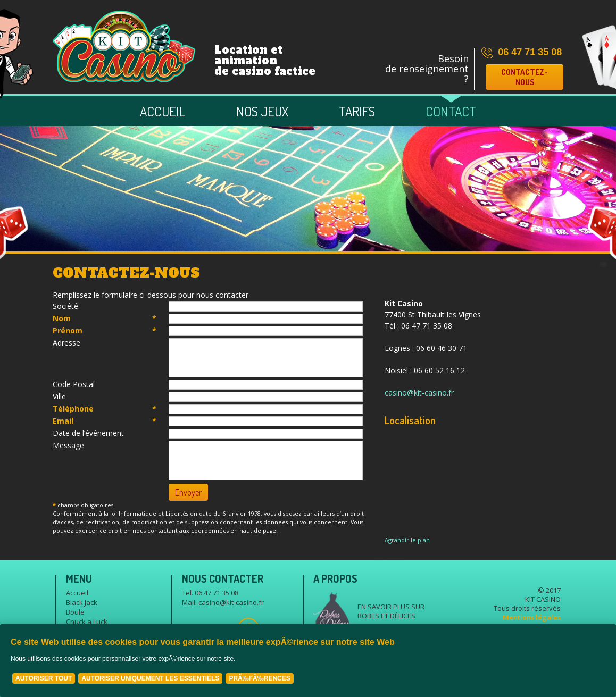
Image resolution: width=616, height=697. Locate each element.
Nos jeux (262, 111)
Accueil (163, 111)
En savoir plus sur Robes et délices (391, 611)
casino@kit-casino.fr (419, 393)
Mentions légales (532, 617)
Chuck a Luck (87, 622)
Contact (451, 111)
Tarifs (357, 111)
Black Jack (82, 602)
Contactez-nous (525, 77)
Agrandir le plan (407, 540)
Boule (75, 612)
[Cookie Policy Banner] (308, 661)
